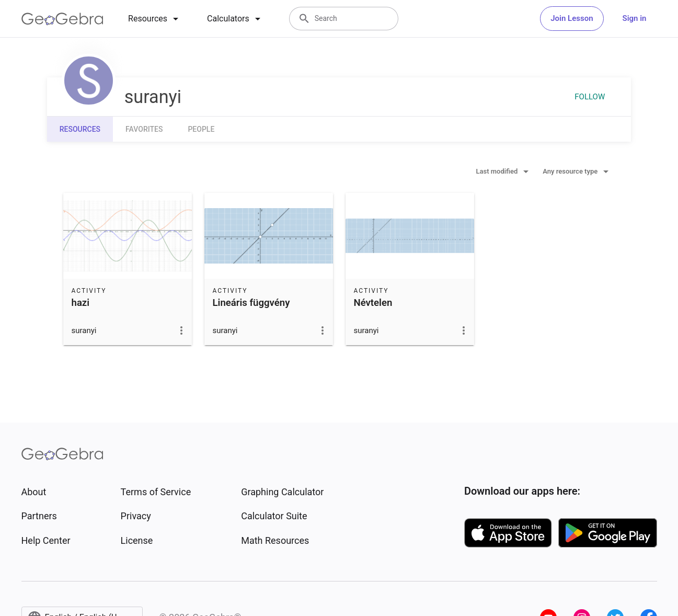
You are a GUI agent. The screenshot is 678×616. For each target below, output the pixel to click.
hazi (81, 303)
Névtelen (373, 303)
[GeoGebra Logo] (62, 19)
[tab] (155, 19)
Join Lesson (572, 18)
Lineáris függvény (251, 303)
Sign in (635, 18)
